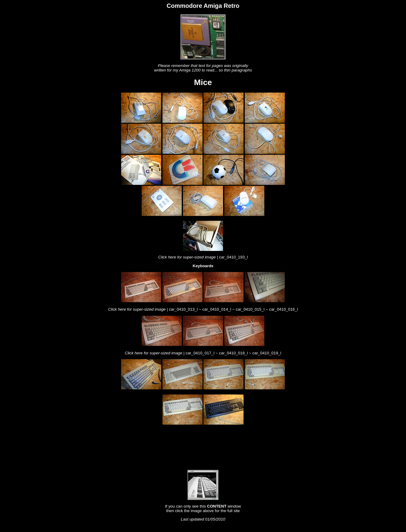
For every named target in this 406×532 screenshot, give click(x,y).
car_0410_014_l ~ (219, 309)
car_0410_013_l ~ (186, 309)
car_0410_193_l (234, 257)
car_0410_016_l (284, 309)
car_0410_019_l (267, 353)
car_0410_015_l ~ (252, 309)
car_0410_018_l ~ (236, 353)
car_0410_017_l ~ (202, 353)
